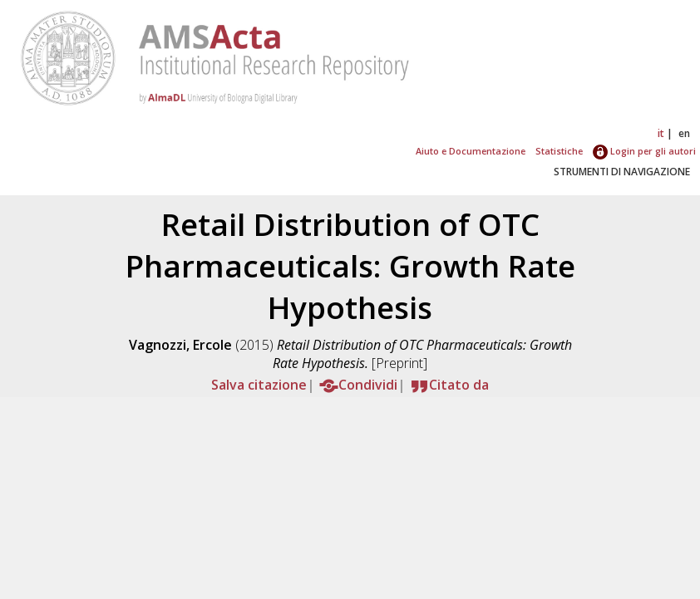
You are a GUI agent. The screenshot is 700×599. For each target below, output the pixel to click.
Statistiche (559, 151)
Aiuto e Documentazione (471, 151)
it (661, 133)
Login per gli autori (644, 151)
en (684, 133)
